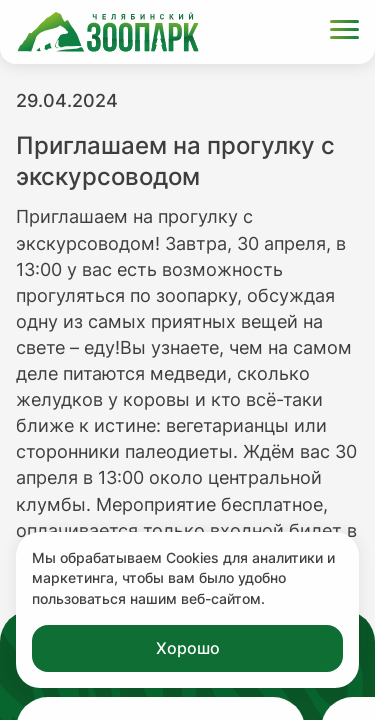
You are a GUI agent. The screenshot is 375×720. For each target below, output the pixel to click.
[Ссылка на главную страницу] (108, 32)
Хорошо (188, 648)
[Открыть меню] (344, 32)
